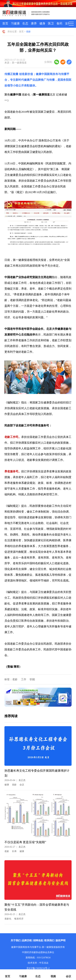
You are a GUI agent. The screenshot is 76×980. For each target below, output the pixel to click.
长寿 (14, 851)
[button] (38, 704)
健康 (7, 785)
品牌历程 (27, 940)
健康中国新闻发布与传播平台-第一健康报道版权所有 (38, 947)
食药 (59, 23)
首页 (5, 23)
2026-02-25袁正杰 (15, 914)
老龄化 (8, 919)
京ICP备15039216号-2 (38, 968)
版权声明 (61, 940)
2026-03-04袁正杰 (15, 780)
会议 (22, 785)
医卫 (51, 23)
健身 (42, 23)
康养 (34, 23)
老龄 (28, 32)
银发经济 (19, 919)
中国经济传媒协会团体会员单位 (38, 952)
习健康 (15, 23)
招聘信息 (38, 940)
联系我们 (49, 940)
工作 (24, 679)
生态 (25, 23)
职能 (32, 679)
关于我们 (16, 940)
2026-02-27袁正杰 (15, 847)
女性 (68, 23)
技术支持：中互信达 (38, 963)
